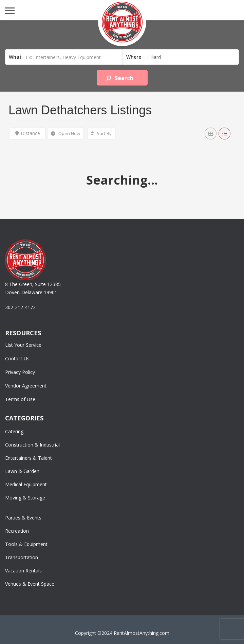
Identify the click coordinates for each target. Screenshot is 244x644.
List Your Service (23, 345)
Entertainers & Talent (29, 458)
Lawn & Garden (22, 471)
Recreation (17, 531)
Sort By (101, 133)
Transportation (22, 557)
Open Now (65, 133)
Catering (14, 431)
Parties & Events (23, 518)
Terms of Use (20, 399)
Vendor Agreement (26, 386)
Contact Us (17, 358)
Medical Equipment (26, 484)
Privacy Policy (20, 372)
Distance (28, 133)
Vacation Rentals (23, 571)
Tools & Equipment (26, 544)
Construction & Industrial (32, 445)
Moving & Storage (25, 498)
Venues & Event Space (30, 584)
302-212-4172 (20, 307)
